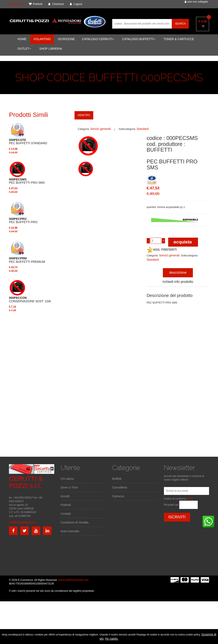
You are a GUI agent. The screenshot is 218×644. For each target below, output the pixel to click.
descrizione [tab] (178, 273)
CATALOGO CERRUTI (98, 39)
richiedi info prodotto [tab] (178, 282)
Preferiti (66, 505)
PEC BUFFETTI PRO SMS (27, 181)
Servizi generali (100, 129)
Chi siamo (67, 479)
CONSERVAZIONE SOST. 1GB (30, 299)
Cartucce (118, 496)
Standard (143, 129)
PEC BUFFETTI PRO (23, 221)
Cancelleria (120, 487)
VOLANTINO (42, 39)
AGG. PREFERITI (162, 250)
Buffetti (117, 479)
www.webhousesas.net (73, 580)
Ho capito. (112, 639)
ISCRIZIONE (66, 39)
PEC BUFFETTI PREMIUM (27, 260)
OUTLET (24, 49)
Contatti (66, 514)
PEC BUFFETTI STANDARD (28, 142)
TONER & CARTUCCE (179, 39)
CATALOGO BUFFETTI (139, 39)
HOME (22, 39)
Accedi (65, 496)
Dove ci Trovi (69, 487)
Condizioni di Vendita (75, 522)
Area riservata (70, 531)
